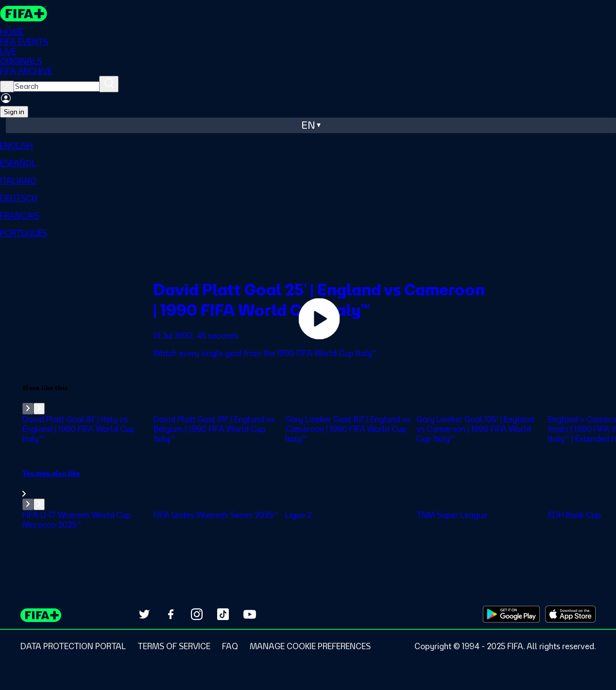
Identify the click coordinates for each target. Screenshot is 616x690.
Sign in (14, 112)
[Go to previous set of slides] (28, 409)
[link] (319, 483)
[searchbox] (57, 86)
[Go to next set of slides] (39, 409)
